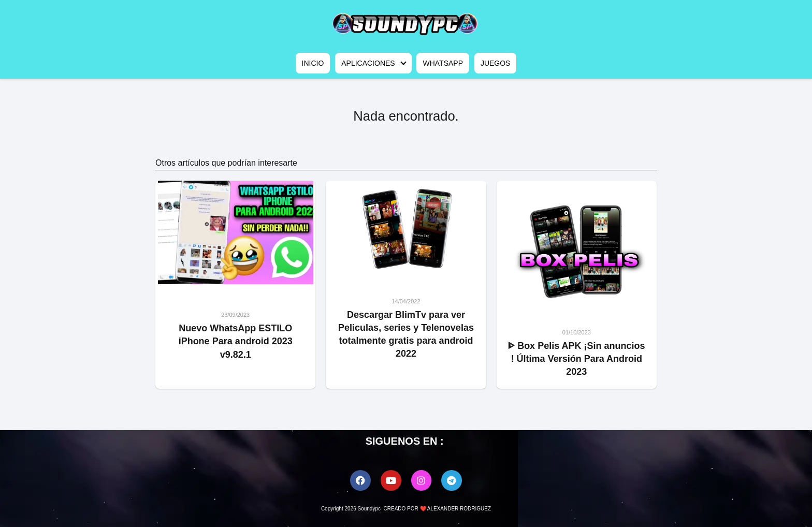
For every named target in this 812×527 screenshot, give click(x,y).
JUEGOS (496, 63)
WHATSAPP (443, 63)
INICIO (313, 63)
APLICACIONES (368, 63)
